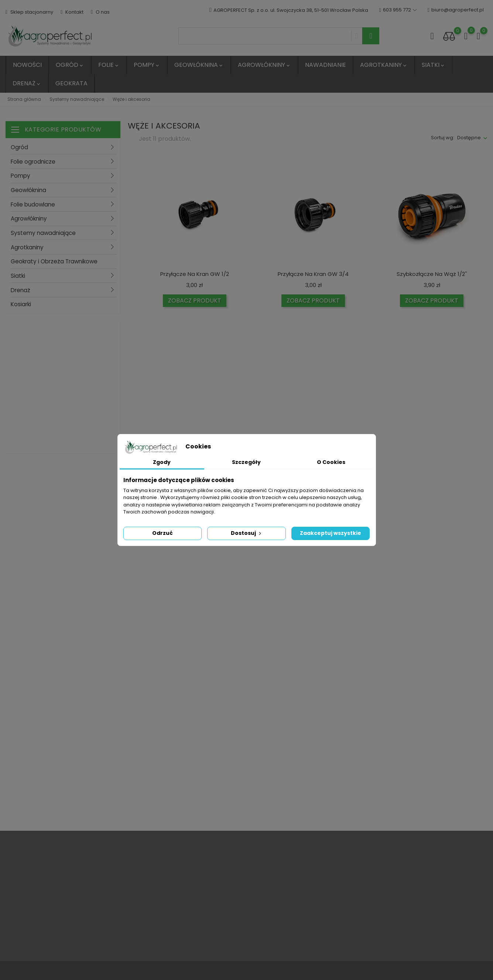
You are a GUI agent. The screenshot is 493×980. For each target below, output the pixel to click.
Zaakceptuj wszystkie (331, 533)
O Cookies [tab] (331, 462)
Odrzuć (162, 533)
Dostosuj (247, 533)
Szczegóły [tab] (246, 462)
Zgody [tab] (162, 462)
